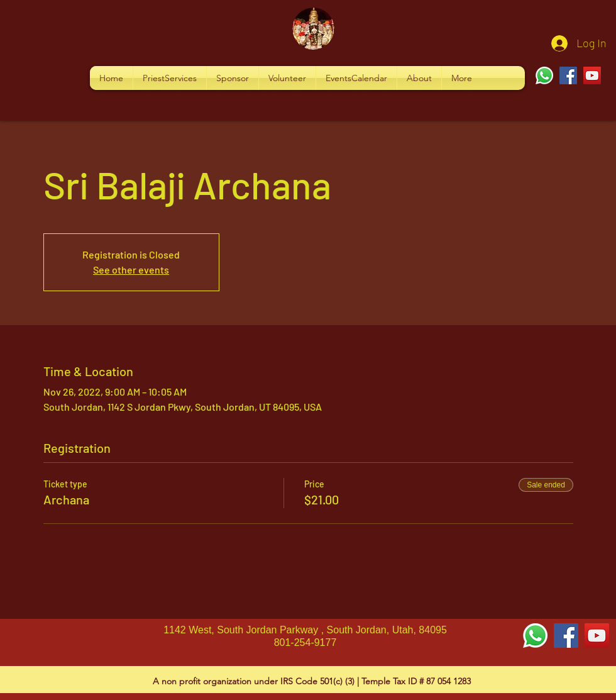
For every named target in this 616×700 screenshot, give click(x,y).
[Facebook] (568, 75)
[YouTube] (592, 75)
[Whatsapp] (544, 75)
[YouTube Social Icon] (597, 636)
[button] (170, 78)
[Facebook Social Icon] (566, 636)
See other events (131, 269)
